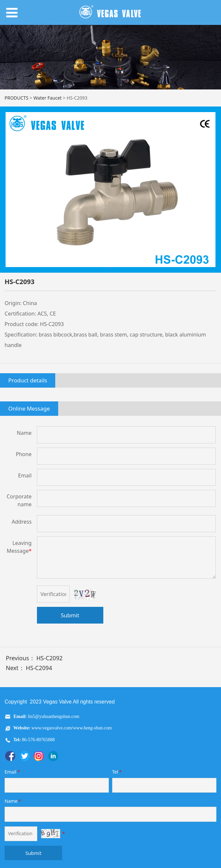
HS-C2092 (49, 658)
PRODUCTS (17, 98)
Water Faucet (47, 98)
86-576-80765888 (38, 740)
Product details (28, 380)
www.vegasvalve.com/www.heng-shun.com (71, 728)
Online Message (29, 408)
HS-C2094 (39, 668)
